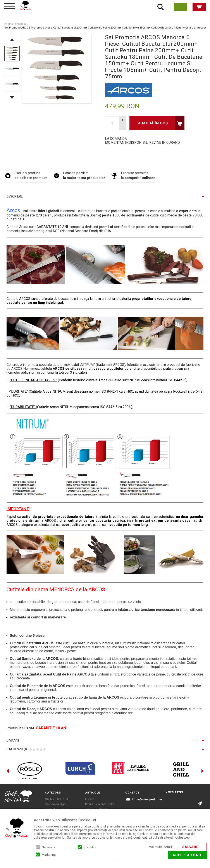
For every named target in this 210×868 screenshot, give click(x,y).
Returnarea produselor (100, 804)
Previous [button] (12, 40)
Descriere (15, 196)
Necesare (49, 847)
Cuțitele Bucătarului (58, 799)
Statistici (90, 847)
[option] (57, 69)
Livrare (13, 741)
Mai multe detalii (160, 847)
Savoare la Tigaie (56, 804)
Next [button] (12, 98)
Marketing (49, 855)
